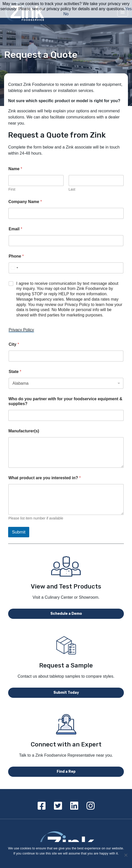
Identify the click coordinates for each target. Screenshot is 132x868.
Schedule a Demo (66, 614)
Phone (16, 256)
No (66, 14)
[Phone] (66, 268)
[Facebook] (42, 806)
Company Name (25, 202)
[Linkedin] (74, 806)
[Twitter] (58, 806)
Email (15, 229)
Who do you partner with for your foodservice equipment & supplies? (65, 401)
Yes (128, 9)
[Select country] (14, 268)
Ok (66, 860)
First (12, 189)
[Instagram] (91, 806)
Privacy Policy (21, 330)
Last (72, 189)
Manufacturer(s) (24, 431)
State (15, 372)
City (14, 344)
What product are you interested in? (45, 478)
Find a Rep (66, 772)
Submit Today (66, 693)
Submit (19, 532)
